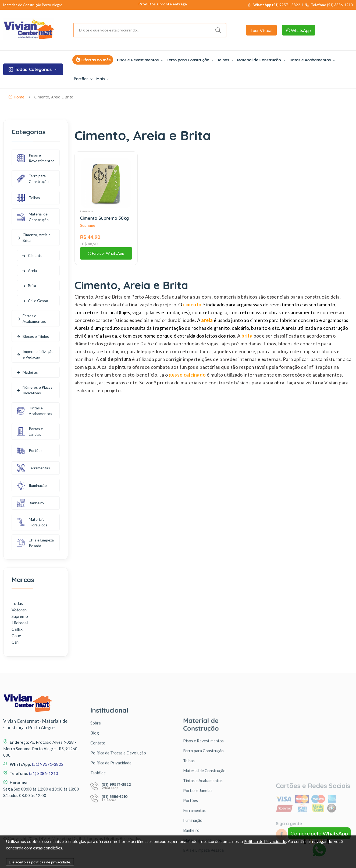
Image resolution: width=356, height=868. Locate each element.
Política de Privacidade (265, 841)
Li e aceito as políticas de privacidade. (40, 862)
